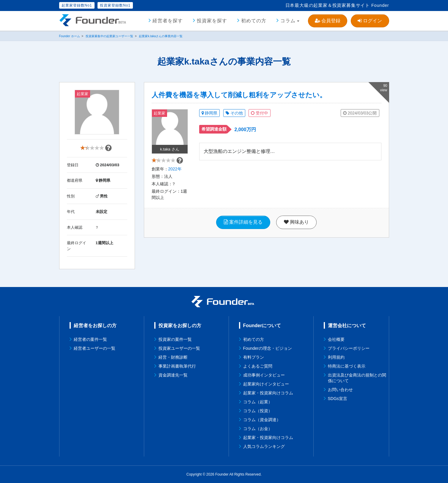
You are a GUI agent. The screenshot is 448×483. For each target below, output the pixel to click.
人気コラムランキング (264, 446)
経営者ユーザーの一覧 (95, 348)
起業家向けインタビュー (266, 384)
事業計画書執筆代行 (177, 366)
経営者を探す (168, 21)
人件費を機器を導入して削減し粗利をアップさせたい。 (239, 95)
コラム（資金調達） (262, 420)
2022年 (175, 171)
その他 (234, 113)
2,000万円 (245, 130)
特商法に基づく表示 (347, 366)
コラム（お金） (258, 429)
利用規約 (336, 357)
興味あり (296, 224)
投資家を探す (212, 21)
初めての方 (254, 21)
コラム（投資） (258, 411)
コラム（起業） (258, 402)
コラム (288, 21)
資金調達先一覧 (173, 375)
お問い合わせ (340, 390)
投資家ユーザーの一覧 (179, 348)
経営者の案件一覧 (90, 339)
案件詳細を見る (243, 224)
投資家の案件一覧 (175, 339)
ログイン (370, 21)
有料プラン (254, 357)
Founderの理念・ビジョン (268, 348)
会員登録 (328, 21)
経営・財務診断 (173, 357)
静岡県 (210, 113)
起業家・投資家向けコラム (268, 393)
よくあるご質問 (258, 366)
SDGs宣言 (338, 399)
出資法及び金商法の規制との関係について (357, 378)
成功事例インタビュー (264, 375)
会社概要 (336, 339)
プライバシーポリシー (349, 348)
